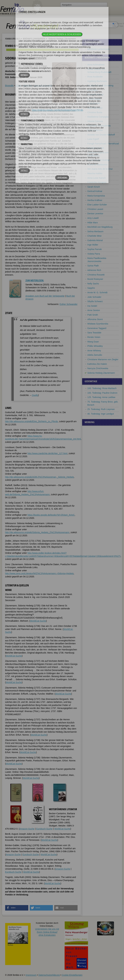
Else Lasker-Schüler (97, 205)
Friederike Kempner (97, 182)
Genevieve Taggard (97, 328)
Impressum (31, 975)
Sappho (91, 288)
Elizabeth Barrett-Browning (100, 86)
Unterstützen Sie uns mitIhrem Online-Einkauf (47, 932)
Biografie (9, 86)
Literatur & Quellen (43, 86)
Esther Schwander (68, 304)
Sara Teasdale (94, 333)
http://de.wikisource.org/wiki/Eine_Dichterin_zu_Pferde (32, 421)
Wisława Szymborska (98, 324)
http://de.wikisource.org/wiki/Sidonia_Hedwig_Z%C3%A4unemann (37, 532)
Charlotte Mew (94, 236)
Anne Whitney (94, 351)
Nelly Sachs (93, 284)
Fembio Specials (13, 39)
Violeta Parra (94, 254)
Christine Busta (95, 112)
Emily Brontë (94, 103)
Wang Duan (93, 342)
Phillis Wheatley (95, 346)
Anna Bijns (93, 90)
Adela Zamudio (95, 355)
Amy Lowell (93, 218)
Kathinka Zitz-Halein (97, 364)
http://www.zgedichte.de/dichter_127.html (47, 453)
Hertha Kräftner (95, 200)
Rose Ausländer (95, 77)
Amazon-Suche (27, 829)
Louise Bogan (94, 99)
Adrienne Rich (94, 270)
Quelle (35, 395)
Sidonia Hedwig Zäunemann (101, 373)
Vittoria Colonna (95, 121)
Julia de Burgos (95, 108)
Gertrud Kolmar (95, 191)
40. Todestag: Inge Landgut (101, 414)
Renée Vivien (94, 337)
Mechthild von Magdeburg (100, 227)
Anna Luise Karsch (97, 178)
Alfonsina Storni (95, 319)
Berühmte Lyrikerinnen (34, 39)
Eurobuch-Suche (44, 829)
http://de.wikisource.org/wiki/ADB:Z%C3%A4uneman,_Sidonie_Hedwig (40, 477)
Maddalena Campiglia (98, 117)
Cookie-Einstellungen (72, 975)
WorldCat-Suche (38, 621)
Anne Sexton (94, 310)
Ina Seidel (92, 306)
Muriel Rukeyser (95, 279)
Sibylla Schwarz (95, 301)
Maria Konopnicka (96, 196)
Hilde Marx (93, 223)
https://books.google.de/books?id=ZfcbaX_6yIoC (51, 515)
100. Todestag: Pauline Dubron (102, 393)
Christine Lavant (95, 209)
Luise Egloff (93, 139)
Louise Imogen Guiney (98, 160)
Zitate (18, 86)
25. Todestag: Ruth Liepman (101, 409)
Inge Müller (93, 245)
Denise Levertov (95, 214)
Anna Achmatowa (96, 65)
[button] (17, 908)
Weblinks (28, 86)
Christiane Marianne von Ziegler (103, 359)
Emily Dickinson (95, 130)
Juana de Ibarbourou (97, 165)
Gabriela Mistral (95, 240)
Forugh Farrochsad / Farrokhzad (103, 144)
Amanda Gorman (96, 148)
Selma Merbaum (95, 231)
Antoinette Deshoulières (99, 126)
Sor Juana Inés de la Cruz (100, 169)
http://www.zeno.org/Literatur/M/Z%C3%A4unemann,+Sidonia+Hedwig (39, 573)
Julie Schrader (94, 297)
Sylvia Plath (93, 266)
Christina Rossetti (96, 275)
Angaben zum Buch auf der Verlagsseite (45, 296)
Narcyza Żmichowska (98, 368)
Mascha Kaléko (95, 173)
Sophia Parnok (95, 249)
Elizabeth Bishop (96, 94)
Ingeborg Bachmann (97, 81)
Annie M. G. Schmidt (97, 292)
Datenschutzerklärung (49, 975)
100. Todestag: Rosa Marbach (102, 388)
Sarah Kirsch (94, 187)
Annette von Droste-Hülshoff (101, 135)
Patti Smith (93, 315)
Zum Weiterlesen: (35, 280)
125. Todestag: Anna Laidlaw (101, 397)
